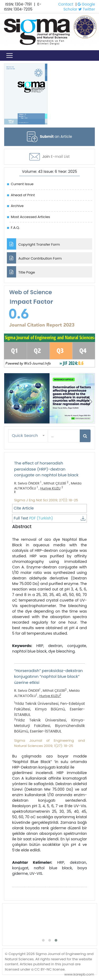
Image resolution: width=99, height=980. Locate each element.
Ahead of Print (23, 195)
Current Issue (22, 184)
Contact (66, 4)
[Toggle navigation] (10, 55)
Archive (17, 206)
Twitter (87, 9)
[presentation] (9, 402)
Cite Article (24, 508)
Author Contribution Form (34, 258)
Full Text (49, 518)
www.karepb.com (79, 974)
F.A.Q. (15, 228)
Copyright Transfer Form (33, 244)
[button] (28, 436)
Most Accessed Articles (30, 217)
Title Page (21, 272)
